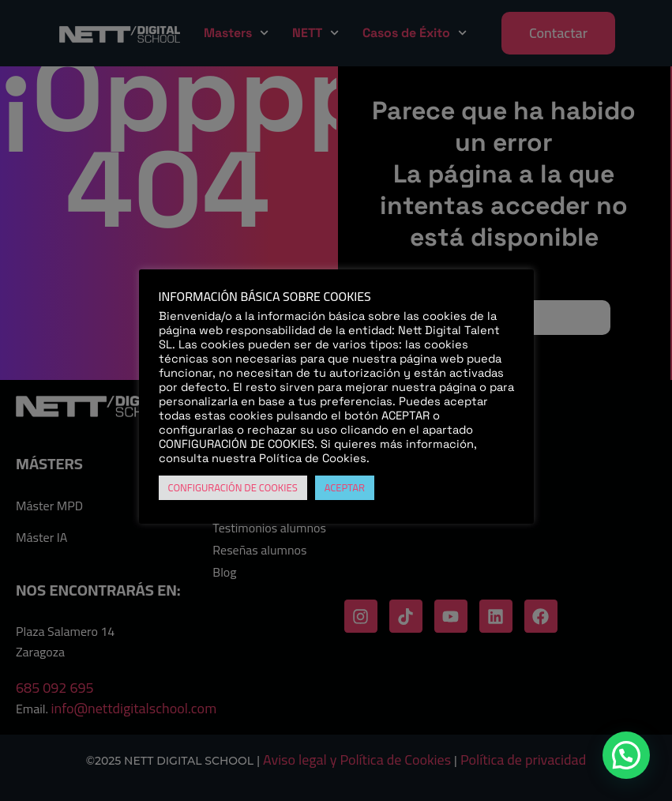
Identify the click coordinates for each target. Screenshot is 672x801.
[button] (626, 755)
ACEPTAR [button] (345, 487)
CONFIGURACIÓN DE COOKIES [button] (233, 487)
